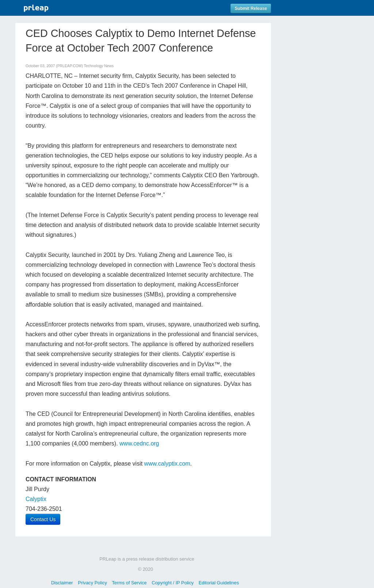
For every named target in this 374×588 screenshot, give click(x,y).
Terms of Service (129, 583)
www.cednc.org (139, 443)
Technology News (99, 66)
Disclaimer (62, 583)
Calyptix (36, 499)
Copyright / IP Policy (173, 583)
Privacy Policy (92, 583)
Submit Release (251, 8)
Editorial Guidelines (219, 583)
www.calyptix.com (167, 464)
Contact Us (43, 519)
